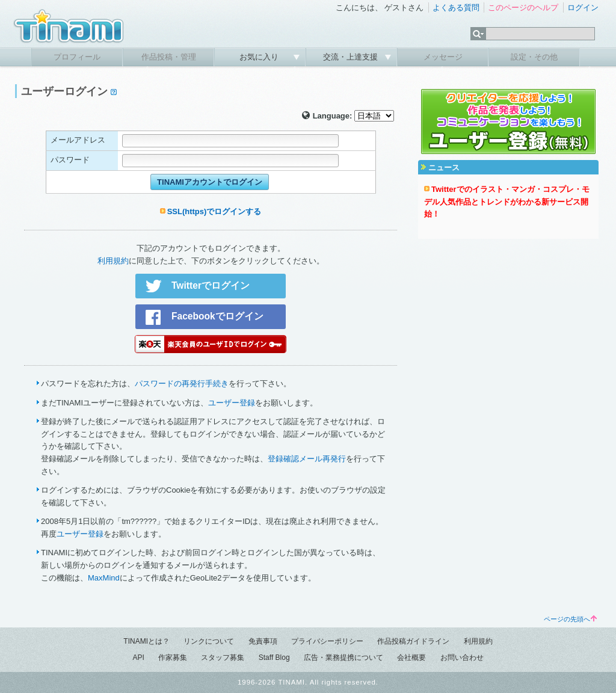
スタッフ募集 (223, 658)
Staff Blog (274, 658)
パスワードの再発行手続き (182, 383)
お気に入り (260, 57)
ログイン (583, 8)
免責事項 (263, 641)
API (138, 658)
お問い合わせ (462, 658)
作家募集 (173, 658)
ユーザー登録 (232, 403)
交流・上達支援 (352, 57)
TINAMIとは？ (146, 641)
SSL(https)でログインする (214, 211)
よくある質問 (456, 8)
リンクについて (209, 641)
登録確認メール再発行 (307, 459)
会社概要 (411, 658)
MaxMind (104, 578)
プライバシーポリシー (327, 641)
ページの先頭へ (570, 619)
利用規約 (113, 261)
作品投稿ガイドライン (413, 641)
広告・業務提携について (343, 658)
